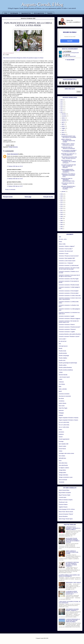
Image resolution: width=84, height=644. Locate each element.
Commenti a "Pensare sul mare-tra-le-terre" (69, 256)
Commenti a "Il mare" (64, 254)
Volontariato (61, 482)
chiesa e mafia (62, 244)
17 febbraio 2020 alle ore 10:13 (15, 166)
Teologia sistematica (13, 147)
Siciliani (61, 451)
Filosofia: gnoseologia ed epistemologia (68, 363)
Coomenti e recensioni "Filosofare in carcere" (69, 337)
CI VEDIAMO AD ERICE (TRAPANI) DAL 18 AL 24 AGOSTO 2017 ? (72, 593)
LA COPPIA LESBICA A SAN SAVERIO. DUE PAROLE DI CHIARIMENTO (69, 576)
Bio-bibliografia (14, 13)
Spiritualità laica (62, 458)
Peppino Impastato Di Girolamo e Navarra (68, 420)
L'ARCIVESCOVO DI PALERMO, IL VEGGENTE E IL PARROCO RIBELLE (73, 528)
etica (60, 344)
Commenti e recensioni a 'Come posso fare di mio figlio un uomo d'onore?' (69, 276)
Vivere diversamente (13, 154)
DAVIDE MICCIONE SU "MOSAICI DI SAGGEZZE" (68, 148)
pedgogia (61, 415)
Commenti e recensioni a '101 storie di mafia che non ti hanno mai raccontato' (69, 268)
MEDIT (60, 391)
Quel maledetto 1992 (64, 444)
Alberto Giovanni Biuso (64, 490)
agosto (63, 122)
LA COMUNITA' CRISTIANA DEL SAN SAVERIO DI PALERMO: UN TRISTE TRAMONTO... (72, 564)
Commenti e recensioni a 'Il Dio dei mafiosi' (69, 293)
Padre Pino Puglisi (63, 408)
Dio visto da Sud (63, 341)
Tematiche (50, 13)
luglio (63, 124)
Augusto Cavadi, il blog (42, 5)
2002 (62, 229)
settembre (64, 120)
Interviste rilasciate (63, 375)
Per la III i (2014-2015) (64, 422)
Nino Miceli (61, 399)
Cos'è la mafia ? (62, 339)
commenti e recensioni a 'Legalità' (67, 316)
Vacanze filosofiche (63, 516)
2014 (62, 204)
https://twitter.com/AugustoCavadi (69, 56)
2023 (62, 106)
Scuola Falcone (62, 449)
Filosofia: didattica (63, 358)
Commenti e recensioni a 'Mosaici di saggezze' (70, 319)
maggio (63, 128)
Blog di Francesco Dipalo (64, 495)
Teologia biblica (62, 470)
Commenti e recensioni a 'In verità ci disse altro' (70, 296)
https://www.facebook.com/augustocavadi (71, 53)
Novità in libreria (62, 403)
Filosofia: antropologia (64, 356)
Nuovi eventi (62, 406)
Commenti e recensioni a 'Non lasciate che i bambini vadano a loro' (69, 322)
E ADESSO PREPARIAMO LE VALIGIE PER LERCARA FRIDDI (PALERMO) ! (73, 621)
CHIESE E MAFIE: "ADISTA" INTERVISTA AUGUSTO (68, 145)
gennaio (63, 191)
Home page (28, 197)
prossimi (61, 437)
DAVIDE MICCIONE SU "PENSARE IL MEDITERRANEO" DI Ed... (68, 180)
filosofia (61, 348)
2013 (62, 206)
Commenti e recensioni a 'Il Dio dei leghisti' (69, 291)
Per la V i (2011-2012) (64, 427)
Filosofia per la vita (63, 502)
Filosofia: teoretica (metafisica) (66, 370)
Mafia (60, 387)
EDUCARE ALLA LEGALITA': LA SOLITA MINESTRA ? (69, 154)
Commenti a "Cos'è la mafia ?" (66, 249)
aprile (63, 130)
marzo (63, 132)
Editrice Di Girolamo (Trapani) (66, 500)
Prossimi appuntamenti (64, 439)
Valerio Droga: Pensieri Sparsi (66, 519)
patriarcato (61, 410)
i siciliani (61, 372)
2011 (62, 210)
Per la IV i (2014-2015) (64, 425)
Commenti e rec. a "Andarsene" (66, 263)
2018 (62, 196)
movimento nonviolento (64, 394)
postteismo (61, 434)
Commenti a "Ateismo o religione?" (67, 246)
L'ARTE (61, 379)
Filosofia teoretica (63, 353)
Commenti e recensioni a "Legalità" (67, 332)
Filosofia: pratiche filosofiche (65, 368)
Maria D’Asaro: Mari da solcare (66, 512)
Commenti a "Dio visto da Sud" (66, 251)
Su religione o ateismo (64, 468)
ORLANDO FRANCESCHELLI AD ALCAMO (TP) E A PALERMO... (68, 188)
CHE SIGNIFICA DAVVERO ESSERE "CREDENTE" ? (72, 610)
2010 (62, 212)
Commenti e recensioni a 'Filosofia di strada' (69, 285)
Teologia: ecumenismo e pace (66, 477)
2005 (62, 223)
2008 (62, 216)
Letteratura (61, 382)
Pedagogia (61, 413)
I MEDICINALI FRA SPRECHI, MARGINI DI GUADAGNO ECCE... (68, 175)
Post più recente (8, 197)
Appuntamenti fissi (26, 13)
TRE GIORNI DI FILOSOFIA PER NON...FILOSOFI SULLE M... (69, 158)
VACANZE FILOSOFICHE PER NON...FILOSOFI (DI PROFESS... (68, 166)
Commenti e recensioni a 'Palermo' (67, 325)
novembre (64, 116)
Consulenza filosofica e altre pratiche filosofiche (70, 334)
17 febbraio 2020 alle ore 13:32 (15, 179)
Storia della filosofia (63, 465)
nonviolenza (62, 401)
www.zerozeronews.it (8, 53)
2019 (62, 194)
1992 (60, 237)
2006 (62, 221)
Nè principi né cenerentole (65, 396)
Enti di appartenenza (39, 13)
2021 (62, 110)
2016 (62, 200)
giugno (63, 126)
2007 (62, 218)
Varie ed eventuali (63, 480)
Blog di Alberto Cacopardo (65, 493)
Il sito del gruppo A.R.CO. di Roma (67, 509)
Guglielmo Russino (63, 507)
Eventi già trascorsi (63, 346)
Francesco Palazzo (63, 505)
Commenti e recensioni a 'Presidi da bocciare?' (70, 327)
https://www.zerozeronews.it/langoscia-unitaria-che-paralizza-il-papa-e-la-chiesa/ (23, 58)
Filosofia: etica (62, 360)
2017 (62, 198)
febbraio (64, 134)
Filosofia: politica (63, 365)
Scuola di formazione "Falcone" (66, 514)
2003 (62, 227)
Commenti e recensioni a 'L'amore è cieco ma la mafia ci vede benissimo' (70, 299)
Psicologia (61, 441)
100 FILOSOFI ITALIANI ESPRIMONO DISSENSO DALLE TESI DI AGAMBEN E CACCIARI (73, 540)
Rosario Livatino (62, 446)
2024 (62, 104)
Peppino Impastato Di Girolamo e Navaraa (68, 418)
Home (6, 13)
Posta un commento (10, 190)
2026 (62, 100)
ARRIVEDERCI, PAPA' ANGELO (73, 583)
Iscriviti (70, 41)
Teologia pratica (62, 473)
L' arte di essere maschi (64, 377)
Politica (60, 430)
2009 (62, 214)
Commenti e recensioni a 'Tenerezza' (67, 329)
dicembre (64, 114)
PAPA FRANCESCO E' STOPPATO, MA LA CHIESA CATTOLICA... (68, 162)
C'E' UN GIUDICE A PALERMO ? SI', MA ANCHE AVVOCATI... (69, 151)
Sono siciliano (62, 456)
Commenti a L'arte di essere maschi (67, 261)
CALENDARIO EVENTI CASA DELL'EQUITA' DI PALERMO (69, 137)
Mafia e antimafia (63, 389)
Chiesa (60, 242)
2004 (62, 225)
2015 (62, 202)
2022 (62, 108)
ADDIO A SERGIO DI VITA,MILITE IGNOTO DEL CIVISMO (68, 141)
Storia (60, 461)
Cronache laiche (63, 497)
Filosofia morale (62, 351)
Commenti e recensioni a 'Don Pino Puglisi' (69, 279)
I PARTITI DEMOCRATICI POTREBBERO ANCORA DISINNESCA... (68, 171)
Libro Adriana (62, 384)
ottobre (63, 118)
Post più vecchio (48, 197)
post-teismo (61, 432)
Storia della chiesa (63, 463)
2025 (62, 102)
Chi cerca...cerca (63, 239)
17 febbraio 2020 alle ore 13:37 (15, 186)
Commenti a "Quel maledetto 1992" (67, 258)
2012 (62, 208)
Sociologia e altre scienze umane (66, 453)
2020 (62, 112)
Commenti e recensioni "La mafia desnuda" (69, 266)
